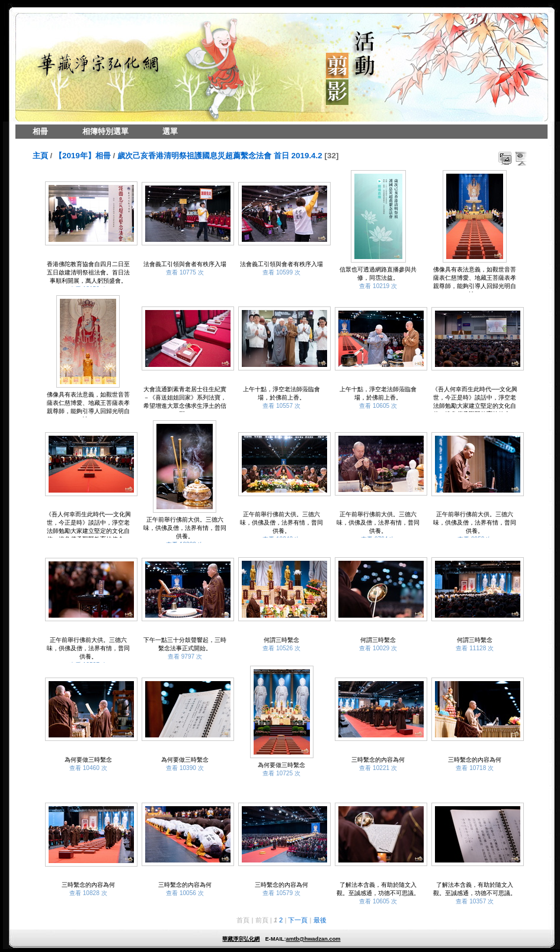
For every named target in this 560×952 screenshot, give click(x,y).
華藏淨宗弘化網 (241, 939)
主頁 (40, 156)
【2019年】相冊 (83, 156)
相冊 (40, 131)
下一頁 (298, 920)
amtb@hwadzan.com (313, 939)
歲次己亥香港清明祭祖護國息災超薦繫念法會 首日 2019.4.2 (220, 156)
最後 (320, 920)
